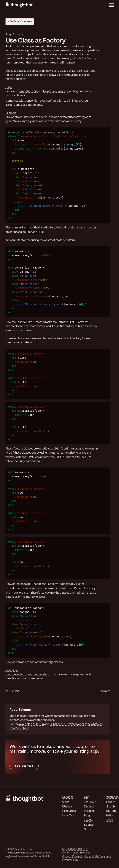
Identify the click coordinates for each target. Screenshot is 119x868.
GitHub (110, 806)
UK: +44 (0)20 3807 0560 (76, 853)
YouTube (111, 811)
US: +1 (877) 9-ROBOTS (75, 849)
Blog (87, 816)
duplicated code (28, 91)
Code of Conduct (72, 856)
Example (11, 113)
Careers (89, 806)
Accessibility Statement (98, 856)
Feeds (110, 820)
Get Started (24, 766)
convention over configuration (44, 101)
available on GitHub (32, 724)
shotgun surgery (55, 91)
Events (88, 820)
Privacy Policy (70, 860)
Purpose (89, 811)
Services (68, 797)
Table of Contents (20, 21)
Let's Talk (68, 816)
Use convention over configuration (27, 674)
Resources (69, 811)
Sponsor (89, 825)
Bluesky (111, 802)
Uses (9, 87)
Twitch (110, 816)
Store (88, 829)
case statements (32, 105)
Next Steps (12, 670)
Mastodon (112, 797)
